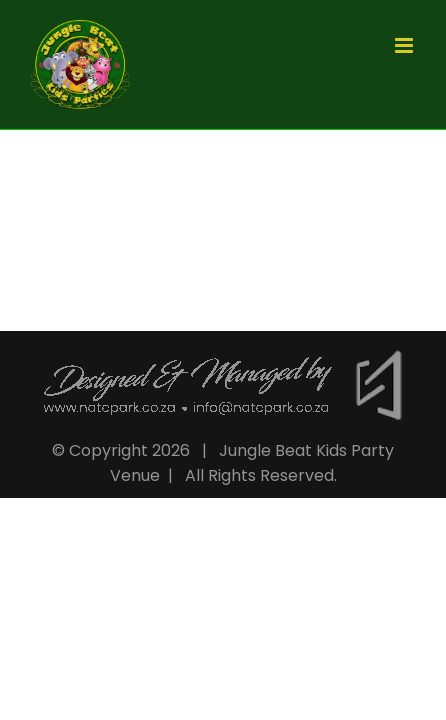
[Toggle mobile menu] (405, 45)
